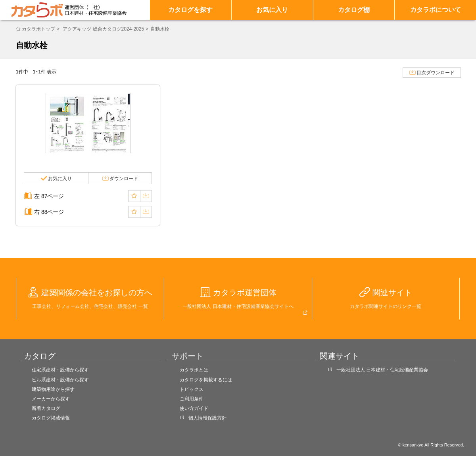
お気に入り (272, 10)
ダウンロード (124, 179)
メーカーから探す (51, 399)
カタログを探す (190, 10)
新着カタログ (46, 408)
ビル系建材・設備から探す (60, 380)
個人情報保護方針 (207, 418)
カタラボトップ (38, 29)
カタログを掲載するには (206, 380)
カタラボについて (436, 10)
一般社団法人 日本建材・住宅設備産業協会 (382, 370)
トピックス (192, 389)
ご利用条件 (192, 399)
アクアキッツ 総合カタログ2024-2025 (103, 29)
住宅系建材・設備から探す (60, 370)
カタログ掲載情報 (51, 418)
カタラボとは (194, 370)
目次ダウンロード (436, 73)
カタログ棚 (354, 10)
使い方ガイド (194, 408)
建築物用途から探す (53, 389)
